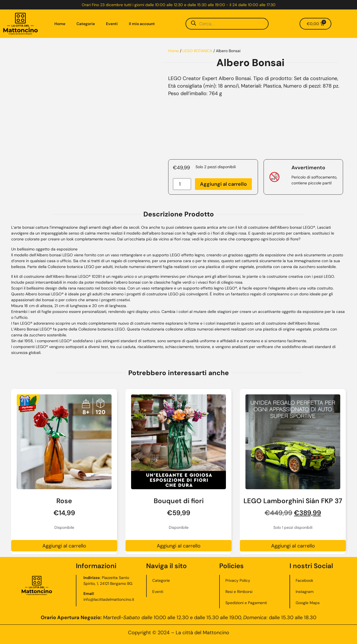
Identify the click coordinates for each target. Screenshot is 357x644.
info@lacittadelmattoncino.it (109, 599)
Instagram (305, 592)
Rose (64, 501)
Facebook (304, 580)
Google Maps (308, 603)
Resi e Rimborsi (239, 592)
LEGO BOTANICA (197, 51)
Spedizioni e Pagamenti (246, 603)
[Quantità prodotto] (182, 184)
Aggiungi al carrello (223, 184)
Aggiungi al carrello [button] (64, 546)
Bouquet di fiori (179, 501)
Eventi (112, 24)
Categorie (86, 24)
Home (60, 24)
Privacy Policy (238, 580)
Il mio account (142, 24)
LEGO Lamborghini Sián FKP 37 (293, 501)
